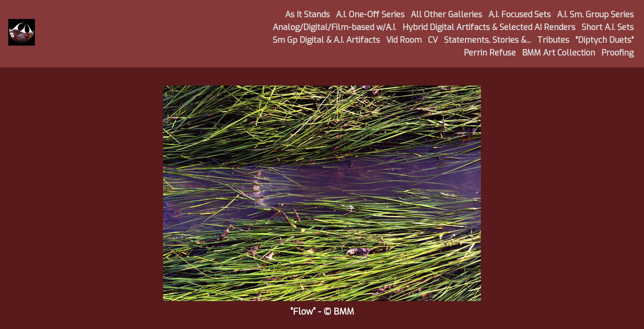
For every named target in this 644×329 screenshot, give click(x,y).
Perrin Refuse (490, 53)
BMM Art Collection (559, 53)
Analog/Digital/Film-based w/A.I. (335, 27)
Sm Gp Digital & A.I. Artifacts (326, 40)
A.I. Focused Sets (520, 15)
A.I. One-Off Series (370, 15)
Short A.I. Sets (608, 27)
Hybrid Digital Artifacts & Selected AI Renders (489, 27)
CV (433, 40)
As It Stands (307, 15)
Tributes (553, 40)
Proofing (618, 53)
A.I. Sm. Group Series (595, 15)
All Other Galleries (446, 15)
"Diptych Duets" (605, 40)
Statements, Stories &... (488, 40)
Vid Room (404, 40)
